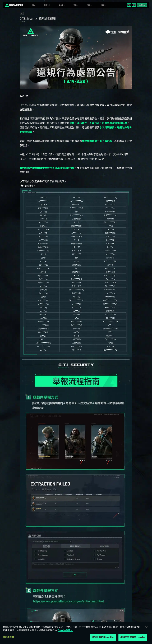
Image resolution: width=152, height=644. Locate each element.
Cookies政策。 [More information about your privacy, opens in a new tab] (65, 630)
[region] (76, 633)
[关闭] (146, 627)
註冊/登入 (142, 5)
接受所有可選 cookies (103, 637)
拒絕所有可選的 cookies (133, 637)
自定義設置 (8, 637)
